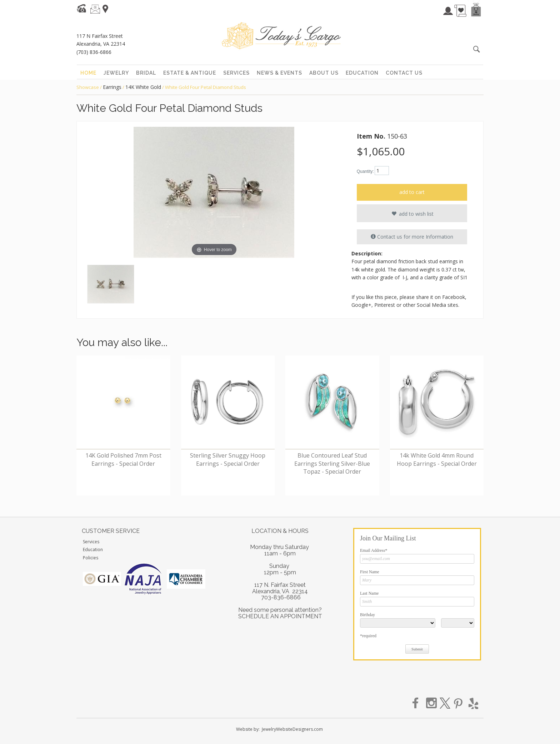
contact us (404, 73)
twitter (445, 703)
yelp (472, 703)
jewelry (116, 73)
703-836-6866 (281, 597)
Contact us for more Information (412, 237)
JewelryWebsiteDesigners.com (292, 729)
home (88, 73)
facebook (418, 703)
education (362, 73)
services (236, 73)
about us (324, 73)
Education (93, 550)
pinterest (459, 703)
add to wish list (412, 214)
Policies (91, 558)
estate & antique (190, 73)
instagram (432, 703)
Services (91, 542)
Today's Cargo (281, 36)
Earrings (112, 87)
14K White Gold (143, 87)
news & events (279, 73)
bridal (146, 73)
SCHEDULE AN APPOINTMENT (280, 616)
